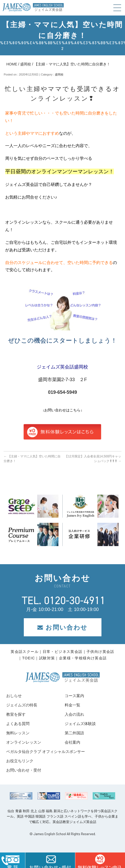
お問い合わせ (62, 627)
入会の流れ (74, 714)
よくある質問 (18, 724)
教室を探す (16, 714)
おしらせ (14, 696)
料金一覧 (72, 705)
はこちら (100, 860)
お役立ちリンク (20, 761)
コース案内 (74, 696)
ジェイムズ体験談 (80, 724)
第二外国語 (74, 733)
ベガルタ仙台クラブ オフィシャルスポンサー (46, 752)
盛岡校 (26, 64)
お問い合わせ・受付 (24, 770)
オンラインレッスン (24, 742)
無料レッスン (18, 733)
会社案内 (72, 742)
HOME (12, 64)
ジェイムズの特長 (22, 705)
